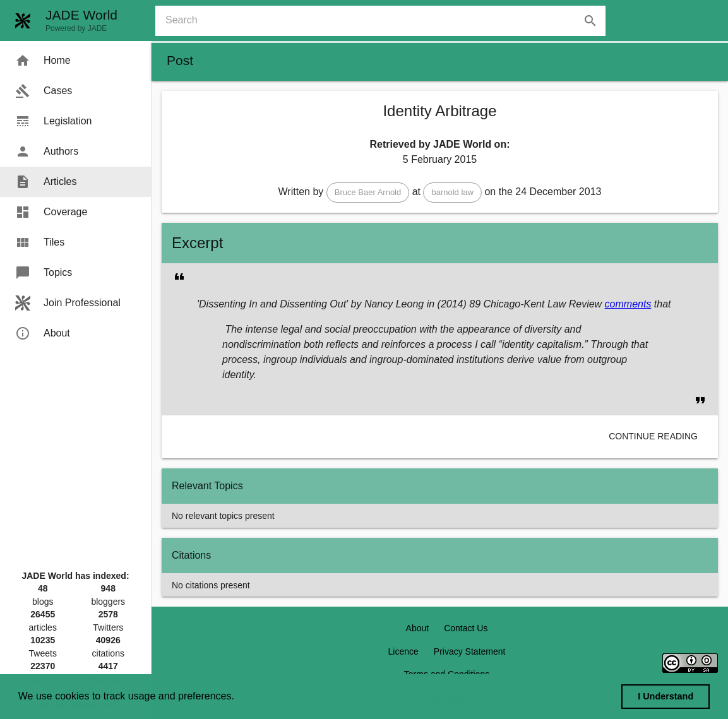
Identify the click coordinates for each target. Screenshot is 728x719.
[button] (368, 193)
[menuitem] (75, 61)
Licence (403, 651)
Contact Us (466, 628)
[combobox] (385, 21)
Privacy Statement (470, 651)
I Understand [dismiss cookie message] (665, 696)
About (418, 628)
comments (628, 304)
